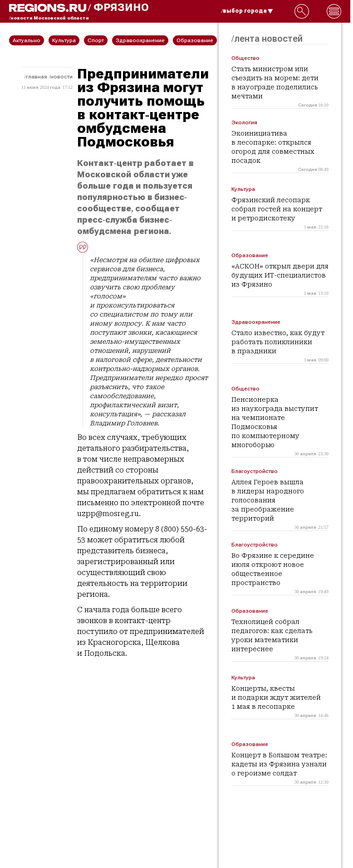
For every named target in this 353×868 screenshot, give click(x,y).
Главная (37, 77)
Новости (61, 77)
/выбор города (247, 11)
